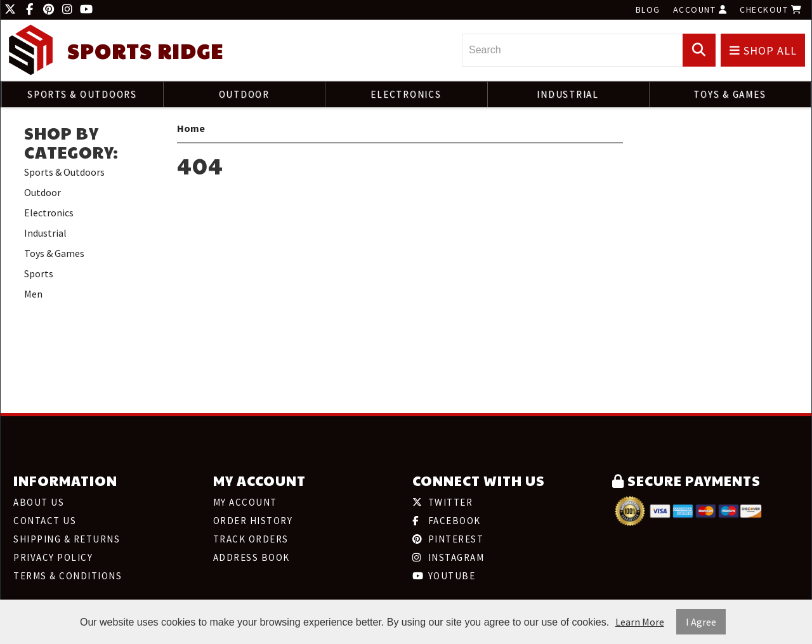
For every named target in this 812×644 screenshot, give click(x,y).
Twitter (442, 502)
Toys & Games (730, 94)
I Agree (701, 622)
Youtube (444, 576)
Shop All (763, 50)
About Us (39, 502)
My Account (245, 502)
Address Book (252, 557)
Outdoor (244, 94)
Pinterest (448, 539)
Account (700, 10)
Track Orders (251, 539)
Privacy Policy (53, 557)
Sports (39, 273)
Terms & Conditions (68, 576)
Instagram (448, 557)
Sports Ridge (145, 51)
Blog (648, 10)
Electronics (406, 94)
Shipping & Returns (67, 539)
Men (33, 294)
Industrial (568, 94)
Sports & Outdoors (82, 94)
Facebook (447, 521)
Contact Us (45, 521)
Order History (253, 521)
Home (191, 128)
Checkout (771, 10)
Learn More (640, 622)
